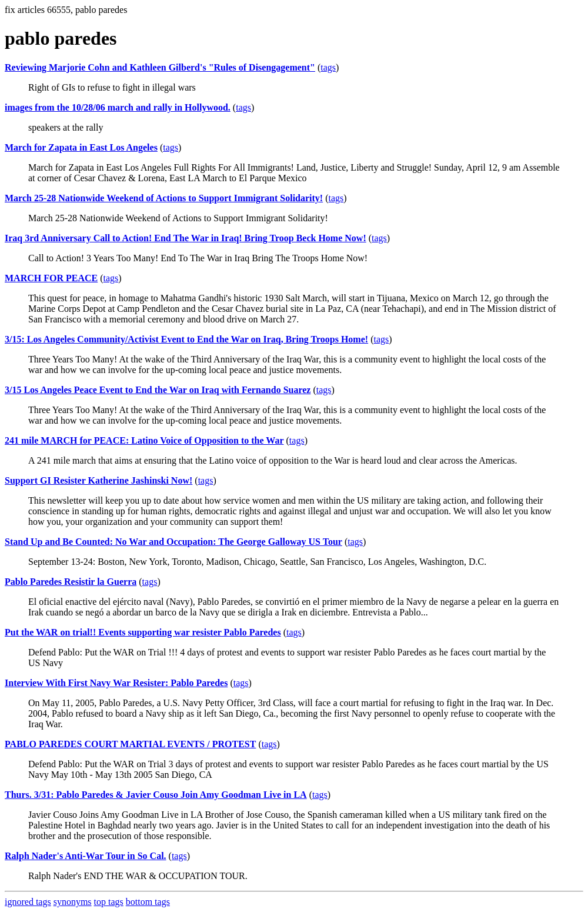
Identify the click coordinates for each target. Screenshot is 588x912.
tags (328, 67)
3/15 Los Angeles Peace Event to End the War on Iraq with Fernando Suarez (158, 390)
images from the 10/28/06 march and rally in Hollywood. (118, 107)
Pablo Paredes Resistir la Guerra (71, 582)
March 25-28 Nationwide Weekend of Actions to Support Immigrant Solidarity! (164, 198)
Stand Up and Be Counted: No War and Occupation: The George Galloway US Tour (173, 542)
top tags (109, 902)
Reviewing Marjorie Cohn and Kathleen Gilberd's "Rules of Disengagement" (160, 67)
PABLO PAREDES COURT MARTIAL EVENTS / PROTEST (130, 744)
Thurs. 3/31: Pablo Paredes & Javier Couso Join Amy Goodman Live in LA (156, 795)
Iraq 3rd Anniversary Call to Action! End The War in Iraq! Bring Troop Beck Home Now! (186, 238)
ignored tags (28, 902)
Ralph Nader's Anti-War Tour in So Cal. (86, 856)
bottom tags (148, 902)
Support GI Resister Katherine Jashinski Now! (98, 480)
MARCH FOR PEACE (51, 278)
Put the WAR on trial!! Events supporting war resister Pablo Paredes (143, 632)
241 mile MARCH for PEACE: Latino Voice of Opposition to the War (144, 440)
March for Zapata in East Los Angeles (81, 147)
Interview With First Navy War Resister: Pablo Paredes (116, 683)
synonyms (73, 902)
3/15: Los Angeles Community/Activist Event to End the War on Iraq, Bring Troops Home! (186, 339)
